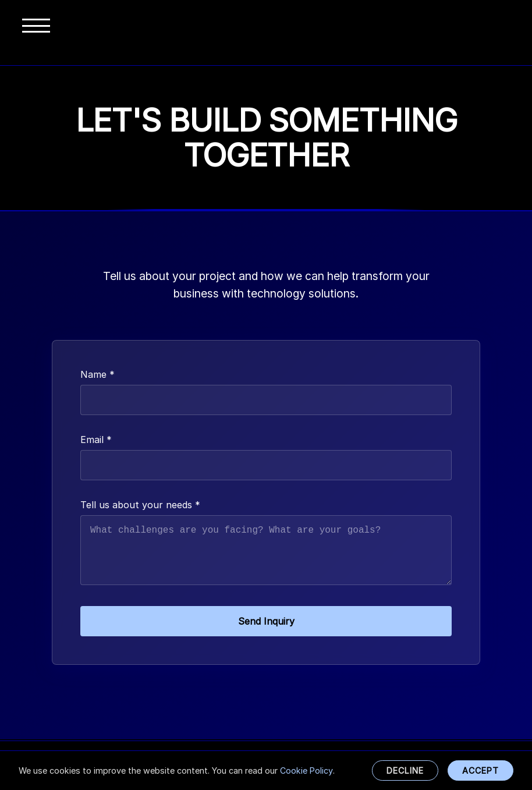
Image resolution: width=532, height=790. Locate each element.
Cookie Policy (306, 770)
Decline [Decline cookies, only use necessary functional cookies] (405, 770)
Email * (96, 440)
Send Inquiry (266, 622)
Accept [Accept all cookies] (480, 770)
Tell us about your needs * (140, 505)
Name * (97, 374)
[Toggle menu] (36, 33)
